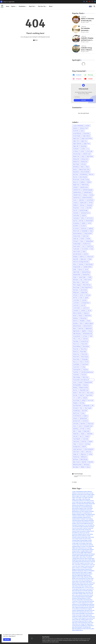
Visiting (90, 454)
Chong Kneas (76, 208)
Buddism (89, 182)
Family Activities (88, 233)
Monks (89, 321)
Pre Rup (83, 367)
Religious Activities (84, 388)
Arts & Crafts (89, 151)
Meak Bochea (88, 316)
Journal (86, 269)
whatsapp (90, 75)
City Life (75, 210)
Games (84, 251)
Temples (83, 434)
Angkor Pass (84, 141)
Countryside (76, 218)
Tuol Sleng (87, 444)
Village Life (76, 454)
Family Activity (77, 236)
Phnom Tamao (76, 359)
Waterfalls (91, 462)
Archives (83, 149)
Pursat (75, 382)
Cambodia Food (77, 190)
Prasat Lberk (76, 367)
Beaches (75, 169)
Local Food (76, 305)
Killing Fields (84, 293)
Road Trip (82, 395)
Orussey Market (77, 336)
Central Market (90, 200)
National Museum (77, 326)
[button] (91, 6)
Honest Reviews (89, 264)
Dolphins (84, 223)
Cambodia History (77, 192)
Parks (74, 339)
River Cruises (90, 393)
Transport (87, 436)
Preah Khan (76, 372)
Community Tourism (85, 213)
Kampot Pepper (82, 277)
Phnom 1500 (84, 344)
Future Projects (77, 251)
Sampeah (85, 398)
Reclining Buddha (77, 385)
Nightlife (84, 331)
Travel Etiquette (77, 439)
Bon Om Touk (76, 180)
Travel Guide (85, 439)
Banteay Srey (84, 162)
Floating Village (89, 241)
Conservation (76, 215)
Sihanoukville (86, 405)
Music (81, 323)
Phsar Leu (75, 362)
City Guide (89, 208)
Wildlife (83, 467)
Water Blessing (84, 459)
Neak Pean (81, 328)
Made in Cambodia (77, 313)
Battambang (76, 167)
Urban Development (89, 449)
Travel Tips (84, 441)
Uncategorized (76, 447)
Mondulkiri (82, 321)
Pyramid (80, 382)
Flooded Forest (87, 244)
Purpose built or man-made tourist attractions (81, 380)
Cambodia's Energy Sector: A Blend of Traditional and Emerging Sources (86, 49)
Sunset (80, 426)
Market (75, 316)
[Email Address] (83, 97)
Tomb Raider (90, 434)
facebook (79, 75)
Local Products (77, 308)
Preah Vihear (76, 375)
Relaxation (86, 385)
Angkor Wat (76, 146)
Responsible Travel (84, 390)
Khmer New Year (87, 285)
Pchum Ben (85, 339)
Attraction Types (77, 154)
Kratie (81, 298)
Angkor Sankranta (77, 144)
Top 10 (81, 436)
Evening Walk (84, 231)
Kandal (90, 277)
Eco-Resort (83, 226)
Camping (85, 195)
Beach (87, 167)
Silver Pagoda (88, 408)
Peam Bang (76, 341)
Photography (85, 359)
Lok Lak (89, 310)
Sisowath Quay (76, 411)
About (51, 6)
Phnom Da (75, 352)
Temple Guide (86, 431)
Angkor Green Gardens (87, 138)
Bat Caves (84, 164)
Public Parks (85, 377)
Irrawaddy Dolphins (87, 267)
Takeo (74, 431)
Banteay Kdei (76, 159)
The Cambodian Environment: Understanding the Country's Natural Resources (86, 29)
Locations (83, 310)
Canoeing (91, 195)
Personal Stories (84, 341)
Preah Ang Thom (77, 370)
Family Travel (85, 236)
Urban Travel (76, 452)
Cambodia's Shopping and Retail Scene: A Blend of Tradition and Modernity (87, 39)
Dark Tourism (90, 218)
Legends (86, 298)
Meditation (76, 318)
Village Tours (83, 454)
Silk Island (75, 408)
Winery (88, 467)
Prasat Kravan (85, 364)
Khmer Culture (76, 282)
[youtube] (90, 2)
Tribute (75, 444)
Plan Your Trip (42, 6)
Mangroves (86, 313)
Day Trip (75, 221)
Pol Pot (87, 362)
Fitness (82, 241)
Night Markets (76, 331)
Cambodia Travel (77, 195)
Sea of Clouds (76, 400)
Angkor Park (76, 141)
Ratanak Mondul (88, 382)
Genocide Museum (77, 254)
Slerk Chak (85, 411)
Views (82, 452)
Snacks (83, 413)
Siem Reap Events (77, 405)
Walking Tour (84, 457)
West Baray (87, 465)
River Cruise (82, 393)
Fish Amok (75, 241)
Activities (88, 126)
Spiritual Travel (77, 421)
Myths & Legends (89, 323)
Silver (81, 408)
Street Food (90, 423)
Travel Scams (76, 441)
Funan (92, 249)
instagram (79, 79)
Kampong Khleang (86, 272)
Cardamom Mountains (87, 198)
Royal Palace (89, 395)
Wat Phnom (76, 459)
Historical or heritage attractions (81, 262)
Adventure (75, 128)
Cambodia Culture (84, 187)
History (75, 264)
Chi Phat (91, 203)
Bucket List (76, 182)
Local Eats (84, 300)
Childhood (75, 205)
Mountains (75, 323)
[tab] (8, 6)
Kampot (75, 277)
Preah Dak (85, 370)
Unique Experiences (78, 449)
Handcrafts (76, 259)
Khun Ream (76, 290)
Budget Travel (76, 185)
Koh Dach (75, 295)
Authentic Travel (87, 154)
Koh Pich (75, 298)
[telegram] (95, 2)
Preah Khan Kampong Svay (87, 372)
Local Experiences (85, 303)
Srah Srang (76, 423)
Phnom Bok (76, 349)
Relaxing (75, 388)
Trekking (90, 441)
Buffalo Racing (85, 185)
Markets (80, 316)
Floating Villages (77, 244)
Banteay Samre (85, 159)
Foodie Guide (76, 249)
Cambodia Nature (88, 192)
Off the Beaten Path (87, 334)
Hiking (90, 259)
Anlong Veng (83, 146)
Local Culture (76, 300)
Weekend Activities (77, 465)
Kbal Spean (76, 280)
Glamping (75, 257)
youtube (90, 79)
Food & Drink (90, 246)
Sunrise (75, 426)
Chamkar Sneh (83, 203)
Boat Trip (75, 177)
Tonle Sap (75, 436)
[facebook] (84, 2)
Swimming (75, 429)
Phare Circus (76, 344)
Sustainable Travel (88, 426)
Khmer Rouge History (86, 287)
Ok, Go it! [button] (7, 640)
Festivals (88, 239)
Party (79, 339)
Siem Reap (82, 403)
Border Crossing (85, 180)
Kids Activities (84, 290)
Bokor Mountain (83, 177)
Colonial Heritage (83, 210)
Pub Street (84, 375)
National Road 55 (87, 326)
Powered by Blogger (77, 474)
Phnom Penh (76, 357)
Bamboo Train (76, 156)
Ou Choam (85, 336)
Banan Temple (90, 156)
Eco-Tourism (76, 228)
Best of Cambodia (85, 172)
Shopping (75, 403)
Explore (13, 6)
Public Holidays (77, 377)
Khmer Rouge (76, 287)
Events (91, 231)
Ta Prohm (82, 429)
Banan (83, 156)
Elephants (91, 228)
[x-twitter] (87, 2)
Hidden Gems (83, 259)
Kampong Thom (86, 275)
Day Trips (81, 221)
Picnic (81, 362)
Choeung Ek (89, 205)
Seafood (83, 400)
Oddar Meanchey (77, 334)
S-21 (74, 398)
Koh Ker (82, 295)
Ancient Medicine (77, 133)
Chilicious (82, 205)
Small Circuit (76, 413)
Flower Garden (76, 246)
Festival (82, 239)
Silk (93, 405)
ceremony (75, 203)
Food (83, 246)
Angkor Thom (87, 144)
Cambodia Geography (87, 190)
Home (8, 6)
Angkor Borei (76, 138)
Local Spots (76, 310)
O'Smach (90, 331)
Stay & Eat (32, 6)
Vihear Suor (89, 452)
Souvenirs (75, 418)
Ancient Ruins (86, 133)
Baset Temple (76, 164)
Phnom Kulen (84, 354)
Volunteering (76, 457)
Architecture (76, 149)
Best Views (76, 174)
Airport (82, 131)
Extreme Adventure (77, 233)
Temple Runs (76, 434)
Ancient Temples (77, 136)
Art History (76, 151)
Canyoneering (76, 198)
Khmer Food (85, 282)
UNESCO (84, 447)
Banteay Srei (76, 162)
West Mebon (76, 467)
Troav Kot (81, 444)
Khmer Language (77, 285)
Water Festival (76, 462)
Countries (84, 215)
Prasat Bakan (76, 364)
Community (76, 213)
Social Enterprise (77, 416)
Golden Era (82, 257)
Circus (83, 208)
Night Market (89, 328)
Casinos (75, 200)
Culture (83, 218)
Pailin (91, 336)
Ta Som (88, 429)
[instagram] (92, 2)
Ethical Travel (76, 231)
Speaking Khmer (84, 418)
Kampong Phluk (77, 275)
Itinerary (80, 269)
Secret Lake (90, 400)
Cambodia (75, 187)
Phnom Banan (86, 346)
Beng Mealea (76, 172)
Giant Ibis (86, 254)
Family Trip (76, 239)
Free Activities (85, 249)
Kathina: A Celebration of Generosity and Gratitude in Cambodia (87, 20)
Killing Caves (76, 293)
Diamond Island (89, 221)
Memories (75, 321)
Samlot (79, 398)
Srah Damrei (85, 421)
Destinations (22, 6)
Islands (75, 269)
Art (88, 149)
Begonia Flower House (84, 169)
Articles (82, 151)
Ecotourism (84, 228)
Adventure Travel (84, 128)
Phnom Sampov (85, 357)
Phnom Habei (83, 352)
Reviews (75, 393)
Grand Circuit (90, 257)
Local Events (76, 303)
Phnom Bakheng (77, 346)
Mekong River (84, 318)
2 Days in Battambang (78, 126)
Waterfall (84, 462)
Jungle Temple (76, 272)
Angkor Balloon (86, 136)
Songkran (85, 416)
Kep (81, 280)
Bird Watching (83, 174)
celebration (81, 200)
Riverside (75, 395)
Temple (79, 431)
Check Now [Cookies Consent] (11, 636)
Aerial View (76, 131)
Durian (89, 223)
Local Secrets (86, 308)
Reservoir (75, 390)
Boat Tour (91, 174)
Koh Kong (88, 295)
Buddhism (83, 182)
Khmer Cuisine (88, 280)
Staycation (83, 423)
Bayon (82, 167)
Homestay (81, 264)
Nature (75, 328)
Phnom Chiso (84, 349)
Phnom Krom (76, 354)
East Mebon (76, 226)
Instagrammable (77, 267)
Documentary (76, 223)
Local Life (83, 305)
